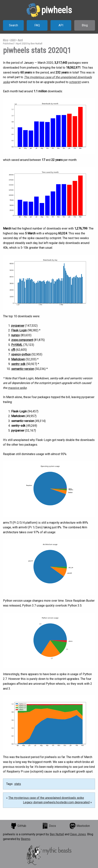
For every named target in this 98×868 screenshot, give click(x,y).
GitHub (18, 826)
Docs (49, 826)
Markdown (18, 359)
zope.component (22, 340)
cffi (13, 350)
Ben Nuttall (57, 834)
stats (18, 784)
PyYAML (17, 345)
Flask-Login (19, 330)
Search (13, 25)
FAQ (37, 25)
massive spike (17, 388)
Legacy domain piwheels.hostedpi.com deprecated (56, 802)
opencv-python (21, 354)
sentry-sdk (18, 364)
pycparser (18, 326)
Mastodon (80, 826)
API (61, 25)
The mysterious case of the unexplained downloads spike (46, 798)
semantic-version (23, 369)
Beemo (26, 839)
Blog (85, 25)
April (20, 40)
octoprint (75, 82)
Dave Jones (78, 834)
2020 (13, 40)
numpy (16, 335)
